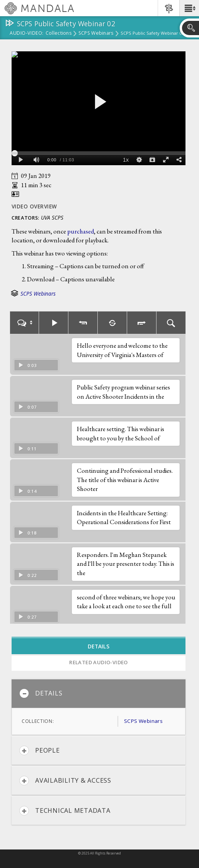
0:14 (27, 491)
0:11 (27, 449)
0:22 (27, 575)
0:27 (27, 617)
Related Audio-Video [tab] (99, 662)
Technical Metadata (65, 811)
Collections (59, 34)
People (40, 750)
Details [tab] (99, 646)
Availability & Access (65, 781)
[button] (189, 8)
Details (41, 693)
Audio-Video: (27, 34)
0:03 (27, 365)
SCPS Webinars (96, 34)
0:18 (27, 533)
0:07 (27, 407)
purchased (81, 231)
